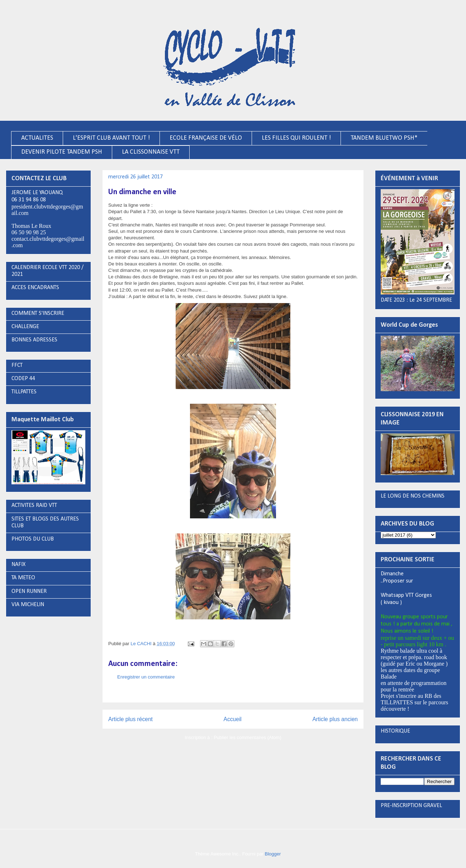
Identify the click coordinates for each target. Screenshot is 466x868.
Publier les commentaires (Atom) (248, 737)
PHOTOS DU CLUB (33, 539)
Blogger (273, 854)
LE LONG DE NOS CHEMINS (413, 496)
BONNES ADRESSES (34, 340)
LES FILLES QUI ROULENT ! (296, 138)
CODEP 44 (23, 379)
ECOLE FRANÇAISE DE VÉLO (206, 138)
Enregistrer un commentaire (146, 677)
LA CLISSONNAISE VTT (151, 152)
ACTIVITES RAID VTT (34, 505)
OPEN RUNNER (29, 591)
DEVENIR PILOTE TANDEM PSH (62, 152)
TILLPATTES (24, 392)
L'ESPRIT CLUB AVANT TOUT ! (111, 138)
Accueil (233, 719)
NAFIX (18, 565)
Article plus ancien (335, 719)
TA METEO (23, 578)
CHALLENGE (25, 327)
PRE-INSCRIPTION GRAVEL (411, 806)
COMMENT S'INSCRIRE (38, 313)
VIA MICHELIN (28, 605)
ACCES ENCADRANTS (35, 288)
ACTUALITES (37, 138)
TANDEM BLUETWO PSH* (384, 138)
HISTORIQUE (395, 731)
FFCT (17, 365)
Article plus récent (130, 719)
